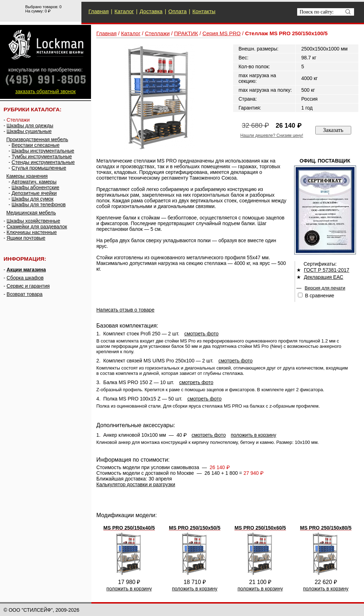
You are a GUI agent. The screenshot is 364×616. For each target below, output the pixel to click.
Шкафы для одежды (30, 126)
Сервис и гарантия (28, 286)
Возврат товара (25, 294)
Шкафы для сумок (33, 199)
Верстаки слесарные (36, 145)
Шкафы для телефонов (39, 205)
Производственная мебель (37, 139)
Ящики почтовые (26, 238)
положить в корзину (253, 435)
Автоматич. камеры (34, 182)
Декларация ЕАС (324, 277)
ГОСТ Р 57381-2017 (327, 270)
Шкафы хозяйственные (34, 221)
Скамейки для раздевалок (37, 227)
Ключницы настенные (32, 232)
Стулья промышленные (39, 168)
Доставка (151, 11)
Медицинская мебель (31, 213)
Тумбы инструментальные (42, 156)
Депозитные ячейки (34, 193)
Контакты (204, 11)
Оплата (177, 11)
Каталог (124, 11)
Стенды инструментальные (43, 162)
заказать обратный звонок (45, 91)
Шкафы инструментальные (43, 151)
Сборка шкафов (25, 278)
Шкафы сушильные (29, 131)
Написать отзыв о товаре (125, 310)
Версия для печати (325, 288)
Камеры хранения (27, 176)
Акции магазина (26, 270)
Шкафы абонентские (36, 187)
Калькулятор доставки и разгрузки (136, 484)
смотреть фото (201, 334)
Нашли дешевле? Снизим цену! (272, 136)
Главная (99, 11)
